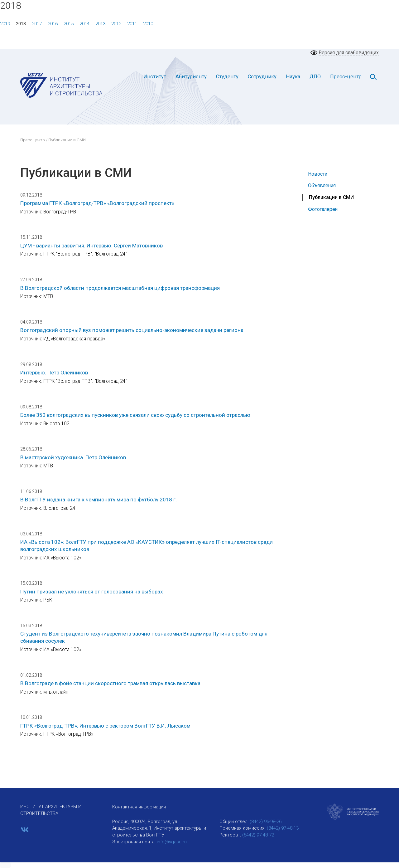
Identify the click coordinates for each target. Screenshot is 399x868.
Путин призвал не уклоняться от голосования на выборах (92, 592)
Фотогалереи (323, 209)
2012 (116, 24)
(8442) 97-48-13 (283, 828)
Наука (293, 77)
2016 (53, 24)
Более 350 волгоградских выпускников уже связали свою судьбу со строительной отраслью (135, 415)
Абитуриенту (191, 77)
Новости (318, 174)
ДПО (315, 77)
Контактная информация (139, 807)
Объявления (322, 185)
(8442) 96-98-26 (266, 822)
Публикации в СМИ (331, 197)
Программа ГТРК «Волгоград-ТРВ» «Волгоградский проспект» (97, 203)
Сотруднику (262, 77)
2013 (100, 24)
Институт (155, 77)
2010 (148, 24)
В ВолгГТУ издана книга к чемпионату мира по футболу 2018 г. (99, 500)
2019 (5, 24)
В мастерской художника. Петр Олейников (73, 457)
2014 (84, 24)
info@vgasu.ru (172, 842)
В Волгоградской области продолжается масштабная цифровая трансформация (120, 288)
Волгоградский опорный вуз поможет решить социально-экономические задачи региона (132, 330)
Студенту (227, 77)
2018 (21, 24)
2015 (69, 24)
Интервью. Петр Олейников (54, 373)
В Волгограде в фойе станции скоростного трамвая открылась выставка (110, 683)
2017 (37, 24)
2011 (132, 24)
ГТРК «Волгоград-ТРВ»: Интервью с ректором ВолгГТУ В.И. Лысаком (105, 726)
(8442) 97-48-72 (258, 835)
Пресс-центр (346, 77)
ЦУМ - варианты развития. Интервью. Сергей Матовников (91, 246)
